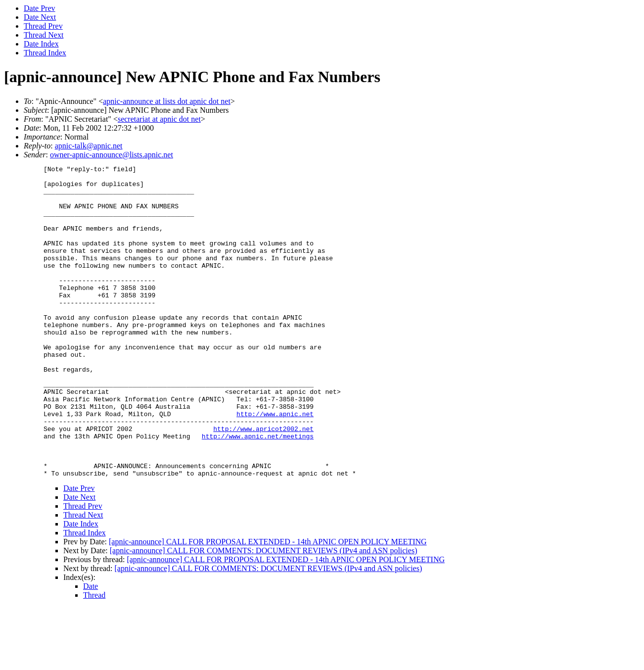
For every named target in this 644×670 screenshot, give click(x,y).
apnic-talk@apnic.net (89, 146)
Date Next (40, 17)
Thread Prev (43, 26)
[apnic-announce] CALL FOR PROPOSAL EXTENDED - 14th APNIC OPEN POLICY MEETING (268, 604)
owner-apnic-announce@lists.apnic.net (112, 155)
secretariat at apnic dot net (159, 119)
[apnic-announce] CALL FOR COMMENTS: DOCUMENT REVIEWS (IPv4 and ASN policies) (264, 613)
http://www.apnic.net (275, 464)
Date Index (41, 44)
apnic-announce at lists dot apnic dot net (167, 101)
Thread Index (45, 53)
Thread (94, 657)
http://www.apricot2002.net (263, 482)
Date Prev (40, 8)
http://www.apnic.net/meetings (258, 491)
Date (91, 648)
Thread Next (44, 35)
